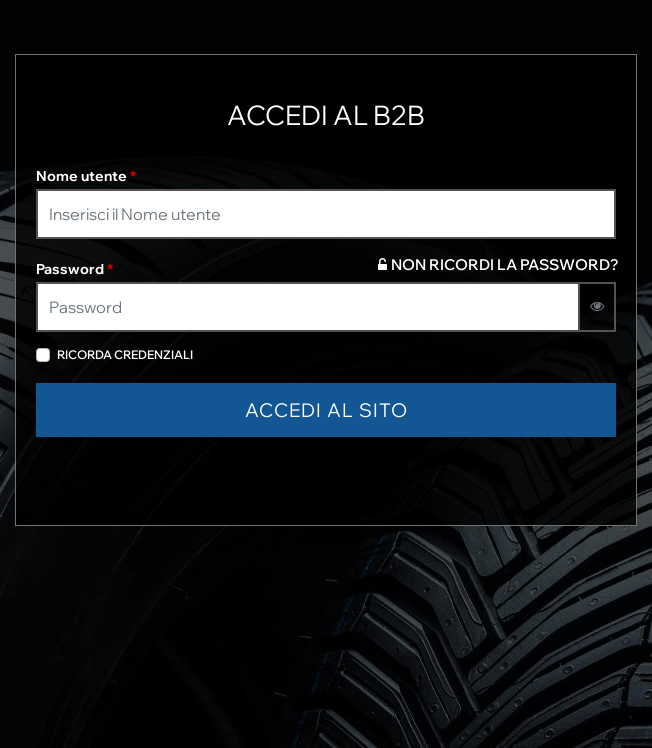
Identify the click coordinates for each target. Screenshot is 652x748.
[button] (326, 410)
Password (74, 269)
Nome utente (86, 176)
